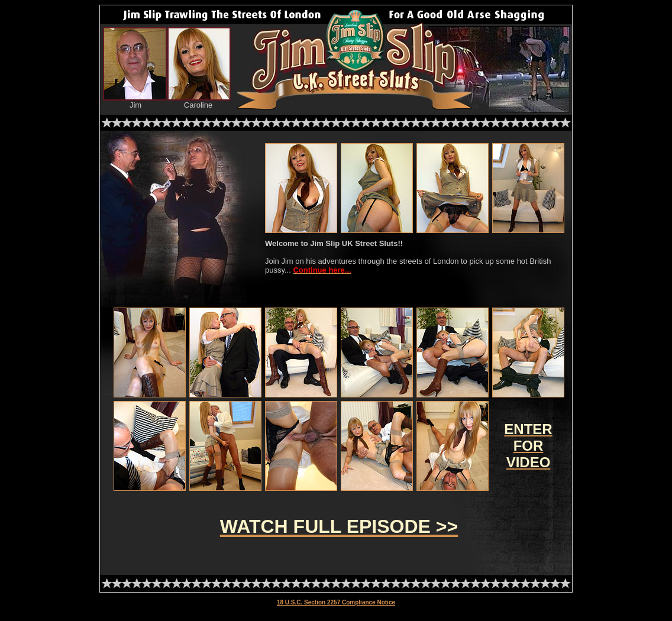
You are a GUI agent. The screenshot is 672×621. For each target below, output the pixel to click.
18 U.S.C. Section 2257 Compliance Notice (336, 602)
